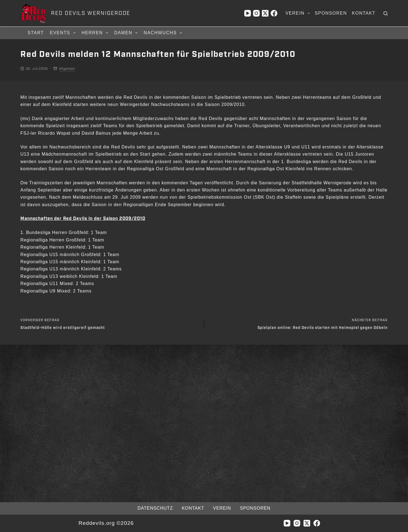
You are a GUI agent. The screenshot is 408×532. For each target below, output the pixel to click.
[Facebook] (274, 13)
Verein (299, 13)
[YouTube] (248, 13)
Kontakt (364, 13)
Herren (96, 33)
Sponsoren (331, 13)
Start (36, 33)
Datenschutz (155, 508)
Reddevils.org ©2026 (106, 523)
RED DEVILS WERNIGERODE (91, 13)
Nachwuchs (164, 33)
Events (64, 33)
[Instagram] (256, 13)
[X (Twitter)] (265, 13)
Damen (127, 33)
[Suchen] (386, 13)
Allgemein (67, 69)
